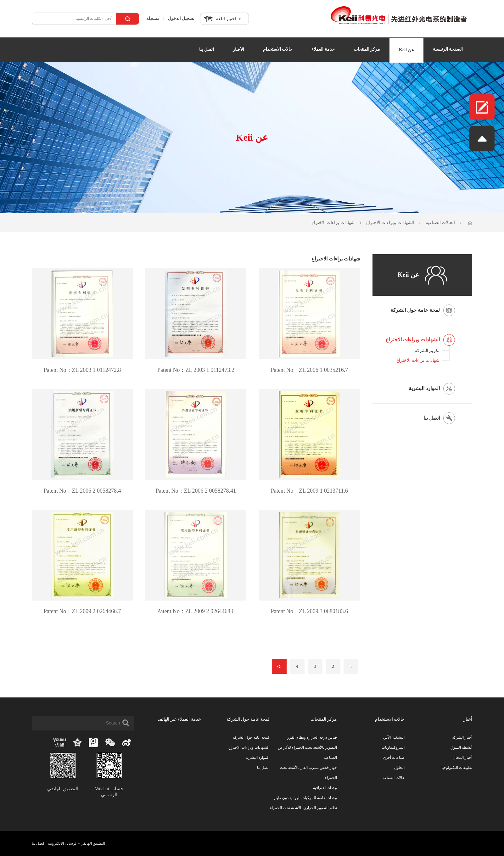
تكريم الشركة (427, 351)
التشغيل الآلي (394, 737)
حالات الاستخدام (278, 49)
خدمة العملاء (323, 49)
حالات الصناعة (394, 778)
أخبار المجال (462, 758)
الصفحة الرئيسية (448, 49)
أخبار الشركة (462, 737)
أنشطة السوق (461, 747)
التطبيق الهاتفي (93, 843)
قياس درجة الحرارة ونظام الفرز (312, 737)
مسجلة (152, 19)
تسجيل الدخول (181, 19)
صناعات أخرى (394, 758)
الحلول (399, 768)
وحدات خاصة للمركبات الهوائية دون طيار (305, 798)
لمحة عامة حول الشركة (248, 719)
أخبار (468, 719)
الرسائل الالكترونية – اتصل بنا (55, 843)
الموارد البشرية (258, 758)
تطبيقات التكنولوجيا (457, 768)
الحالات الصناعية (440, 223)
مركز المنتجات (367, 49)
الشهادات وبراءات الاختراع (390, 223)
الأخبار (238, 50)
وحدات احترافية (325, 788)
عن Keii (406, 50)
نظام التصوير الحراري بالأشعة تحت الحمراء (303, 808)
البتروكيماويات (393, 747)
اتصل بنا (207, 50)
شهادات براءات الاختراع (333, 223)
